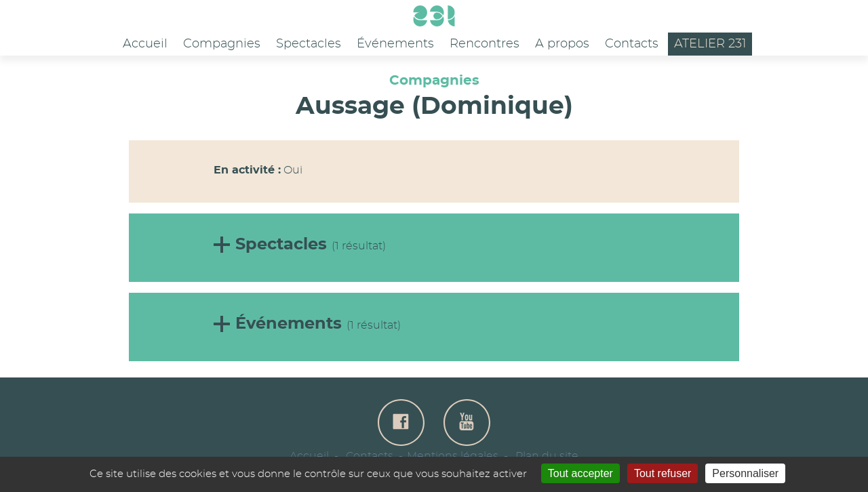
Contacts (632, 44)
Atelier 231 (710, 44)
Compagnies (222, 44)
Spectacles (309, 44)
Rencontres (485, 44)
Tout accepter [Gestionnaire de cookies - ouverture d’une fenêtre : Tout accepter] (580, 473)
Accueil (145, 44)
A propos (562, 44)
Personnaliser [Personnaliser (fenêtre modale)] (745, 473)
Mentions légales (453, 456)
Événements (395, 44)
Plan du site (547, 456)
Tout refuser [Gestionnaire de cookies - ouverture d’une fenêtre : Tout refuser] (663, 473)
